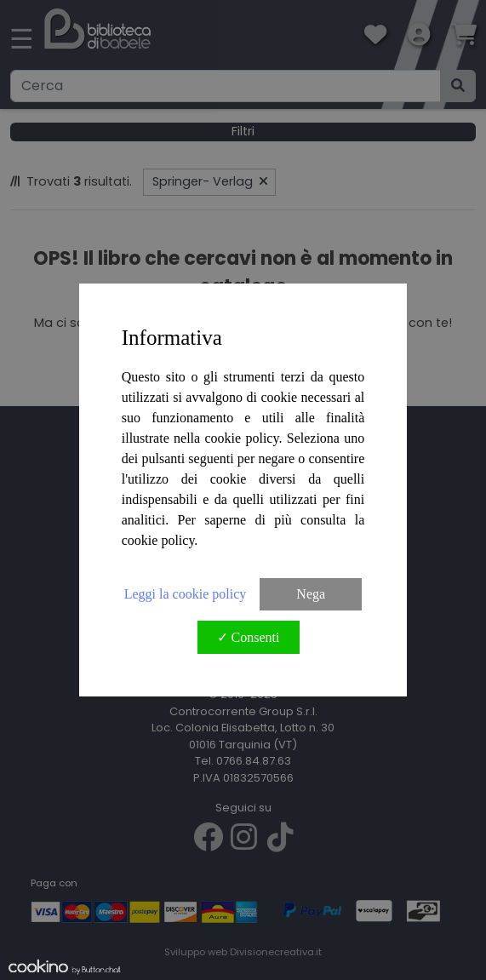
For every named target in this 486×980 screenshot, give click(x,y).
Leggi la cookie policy (186, 594)
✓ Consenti (249, 637)
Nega (311, 594)
